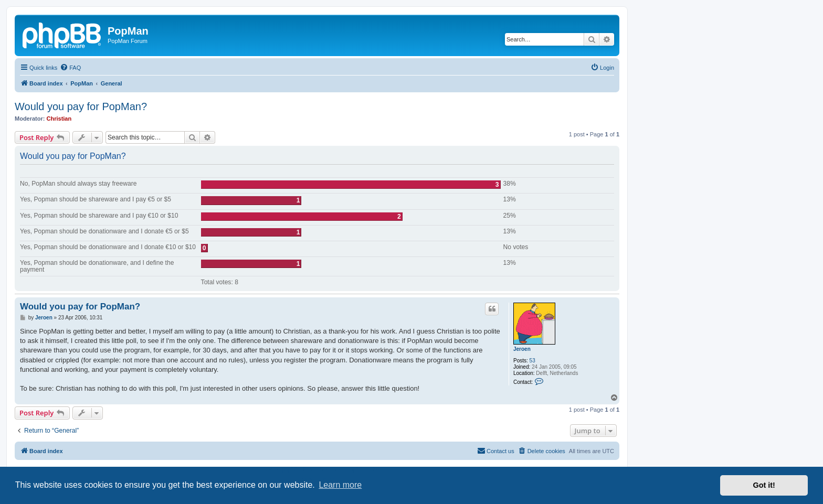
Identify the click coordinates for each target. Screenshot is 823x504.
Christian (59, 119)
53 (532, 361)
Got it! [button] (764, 485)
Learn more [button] (340, 485)
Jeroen (522, 349)
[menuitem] (70, 68)
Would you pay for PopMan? (81, 106)
